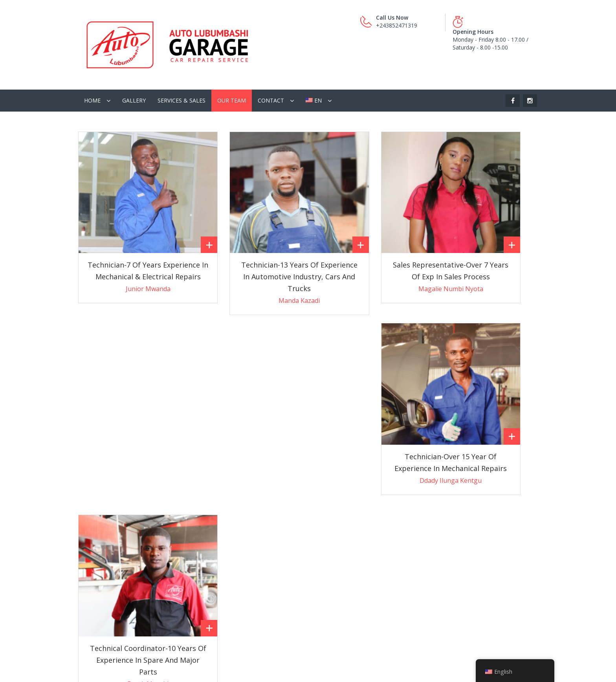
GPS (206, 542)
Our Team (232, 72)
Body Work (97, 620)
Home (92, 72)
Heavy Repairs (101, 589)
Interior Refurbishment (111, 526)
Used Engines (217, 557)
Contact (271, 72)
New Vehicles (217, 573)
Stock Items (215, 589)
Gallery (134, 72)
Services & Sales (181, 72)
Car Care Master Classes (232, 526)
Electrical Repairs (104, 604)
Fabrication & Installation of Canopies (130, 636)
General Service (102, 557)
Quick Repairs (100, 573)
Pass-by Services (104, 542)
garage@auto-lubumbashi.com (359, 543)
